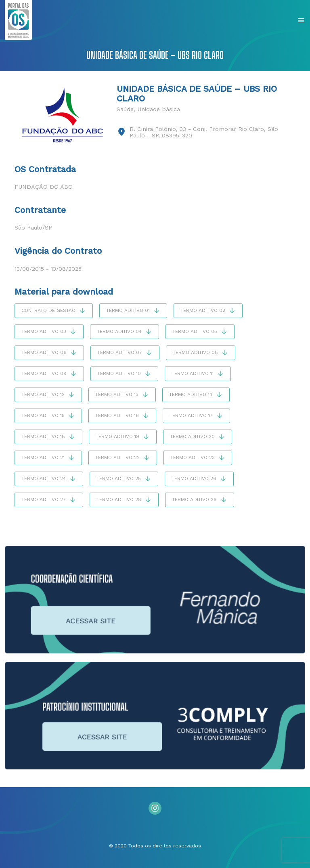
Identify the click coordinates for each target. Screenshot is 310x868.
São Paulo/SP (33, 228)
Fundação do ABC (43, 187)
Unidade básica (159, 109)
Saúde (125, 109)
